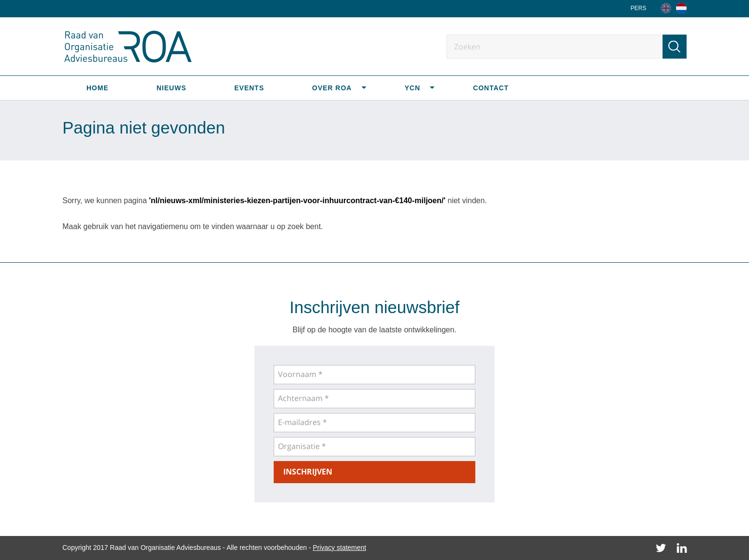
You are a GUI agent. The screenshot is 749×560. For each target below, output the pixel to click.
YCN (413, 88)
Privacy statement (339, 548)
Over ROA (332, 88)
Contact (491, 88)
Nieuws (171, 88)
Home (97, 88)
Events (249, 88)
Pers (638, 8)
